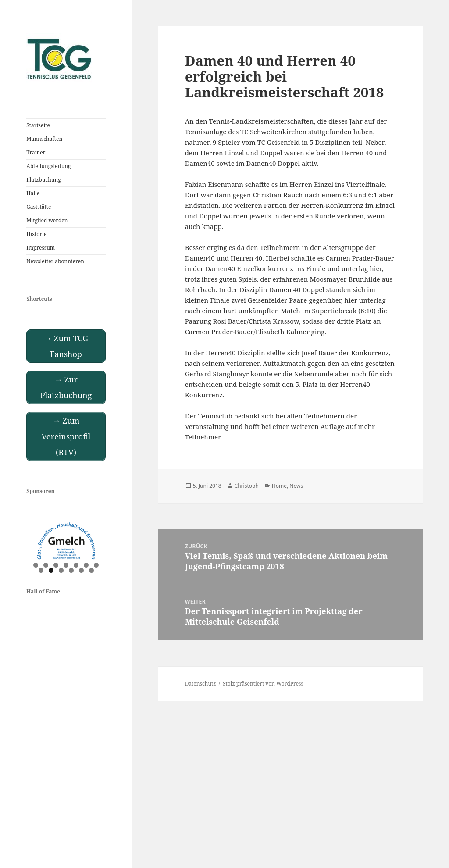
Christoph (247, 486)
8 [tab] (41, 570)
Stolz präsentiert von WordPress (263, 684)
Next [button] (95, 539)
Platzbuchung (43, 180)
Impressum (41, 248)
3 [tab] (56, 565)
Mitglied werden (47, 220)
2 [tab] (46, 565)
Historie (36, 234)
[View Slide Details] (66, 541)
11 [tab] (72, 570)
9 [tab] (51, 570)
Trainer (36, 152)
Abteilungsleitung (48, 166)
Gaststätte (39, 207)
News (296, 486)
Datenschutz (201, 684)
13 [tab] (92, 570)
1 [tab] (36, 565)
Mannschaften (44, 139)
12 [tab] (82, 570)
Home (279, 486)
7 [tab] (96, 565)
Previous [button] (37, 539)
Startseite (38, 125)
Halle (33, 193)
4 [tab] (66, 565)
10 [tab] (62, 570)
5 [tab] (76, 565)
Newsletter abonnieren (55, 261)
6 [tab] (86, 565)
